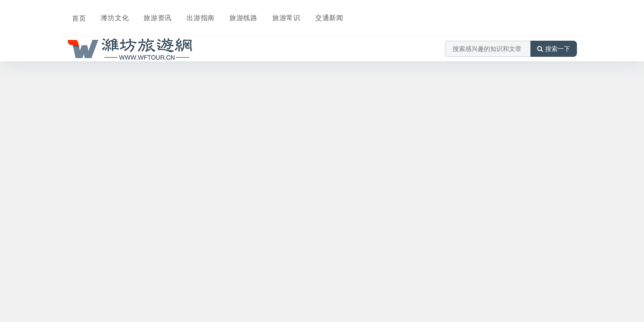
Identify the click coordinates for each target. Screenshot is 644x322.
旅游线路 (235, 12)
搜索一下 (554, 38)
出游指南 (193, 12)
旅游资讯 (151, 12)
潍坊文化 (109, 12)
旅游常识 (277, 12)
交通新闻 (319, 12)
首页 (74, 12)
